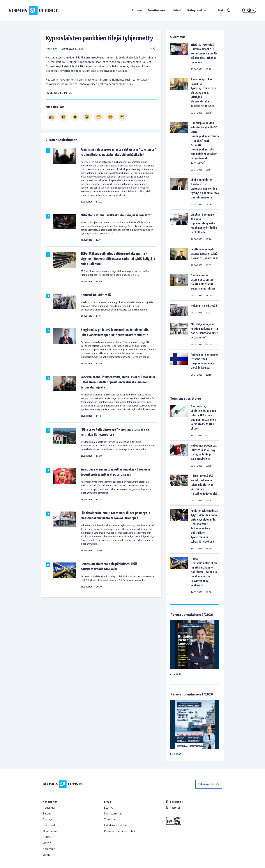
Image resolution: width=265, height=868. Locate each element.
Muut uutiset (51, 831)
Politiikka (52, 49)
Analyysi (48, 819)
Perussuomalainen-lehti (119, 831)
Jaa (152, 48)
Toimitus (110, 819)
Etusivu (137, 10)
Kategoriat (197, 10)
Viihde (46, 855)
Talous (47, 814)
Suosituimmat (157, 10)
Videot (177, 10)
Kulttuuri (48, 837)
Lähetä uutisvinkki (115, 825)
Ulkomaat (49, 825)
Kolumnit (49, 849)
